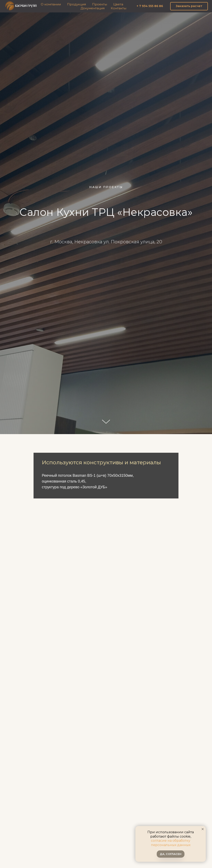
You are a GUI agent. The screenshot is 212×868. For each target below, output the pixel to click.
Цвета (118, 4)
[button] (189, 6)
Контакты (119, 8)
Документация (93, 8)
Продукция (76, 4)
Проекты (100, 4)
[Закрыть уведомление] (203, 829)
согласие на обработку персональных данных (171, 843)
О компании (51, 4)
